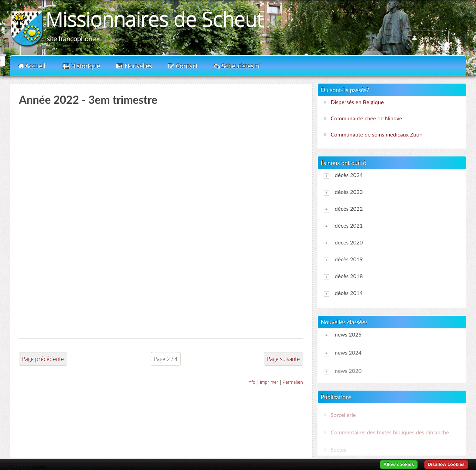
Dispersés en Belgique (357, 102)
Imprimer (269, 382)
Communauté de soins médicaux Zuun (376, 134)
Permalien (293, 382)
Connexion (431, 38)
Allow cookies (399, 464)
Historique (85, 66)
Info (252, 382)
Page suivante (283, 359)
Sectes (338, 450)
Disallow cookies (446, 464)
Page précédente (43, 359)
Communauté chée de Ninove (366, 118)
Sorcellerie (343, 415)
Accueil (35, 66)
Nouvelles (138, 66)
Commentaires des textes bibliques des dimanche (390, 432)
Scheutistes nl (241, 66)
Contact (187, 66)
